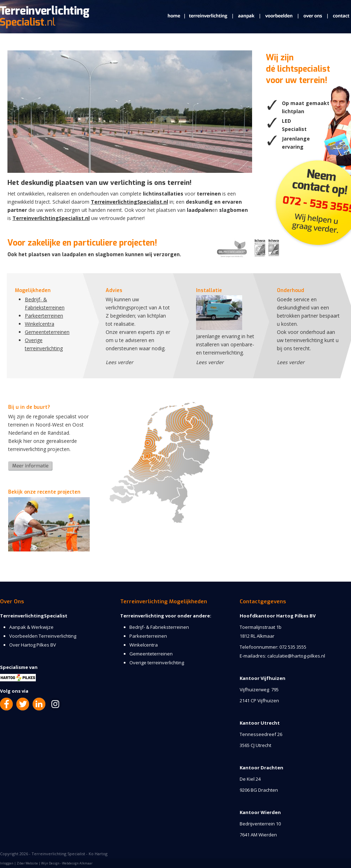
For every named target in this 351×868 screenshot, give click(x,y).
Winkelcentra (40, 324)
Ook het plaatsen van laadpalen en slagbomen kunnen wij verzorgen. (94, 255)
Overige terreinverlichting (157, 663)
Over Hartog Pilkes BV (33, 645)
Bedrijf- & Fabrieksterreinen (159, 627)
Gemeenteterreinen (47, 332)
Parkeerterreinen (44, 316)
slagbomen (233, 210)
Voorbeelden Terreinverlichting (43, 636)
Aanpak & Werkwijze (31, 627)
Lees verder (119, 362)
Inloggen (7, 863)
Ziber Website (27, 863)
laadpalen (199, 210)
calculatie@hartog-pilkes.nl (296, 656)
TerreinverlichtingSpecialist (34, 616)
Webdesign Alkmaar (77, 863)
